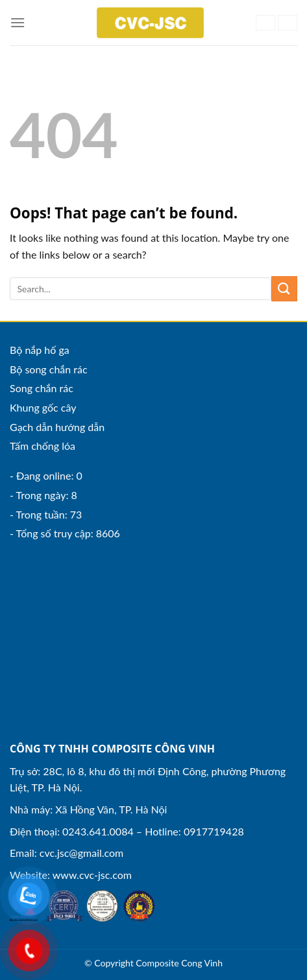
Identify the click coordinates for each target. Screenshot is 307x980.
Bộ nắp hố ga (40, 350)
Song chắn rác (42, 388)
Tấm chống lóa (43, 446)
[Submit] (284, 289)
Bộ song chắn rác (49, 369)
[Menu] (18, 22)
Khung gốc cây (43, 407)
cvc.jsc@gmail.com (81, 853)
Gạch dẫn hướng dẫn (57, 427)
